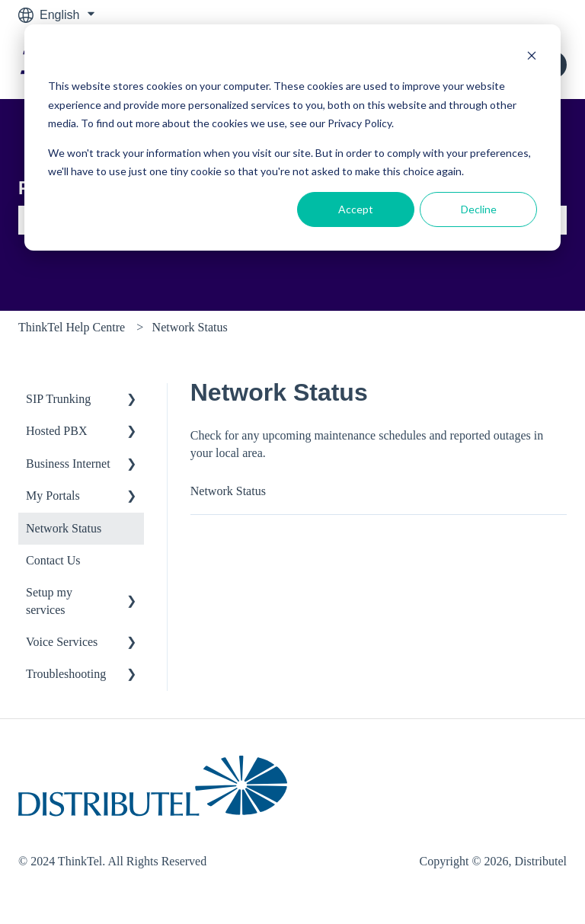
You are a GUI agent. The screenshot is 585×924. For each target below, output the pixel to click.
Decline (479, 209)
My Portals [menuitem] (53, 496)
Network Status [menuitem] (64, 528)
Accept (356, 209)
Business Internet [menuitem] (68, 464)
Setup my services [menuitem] (49, 601)
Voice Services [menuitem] (62, 642)
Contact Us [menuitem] (53, 560)
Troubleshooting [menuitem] (66, 674)
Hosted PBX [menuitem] (56, 431)
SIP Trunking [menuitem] (58, 399)
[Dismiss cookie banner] (532, 58)
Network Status (190, 327)
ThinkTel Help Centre (72, 327)
